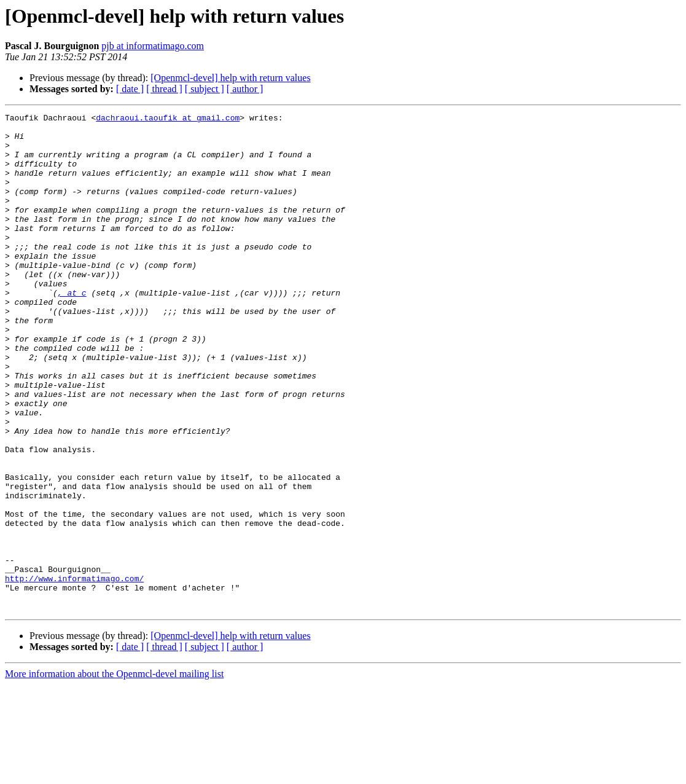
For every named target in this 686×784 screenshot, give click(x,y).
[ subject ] (205, 89)
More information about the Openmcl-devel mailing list (114, 773)
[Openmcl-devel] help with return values (230, 78)
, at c (72, 329)
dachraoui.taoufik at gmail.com (168, 119)
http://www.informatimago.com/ (74, 672)
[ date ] (130, 89)
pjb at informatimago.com (153, 46)
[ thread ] (164, 89)
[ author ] (245, 89)
